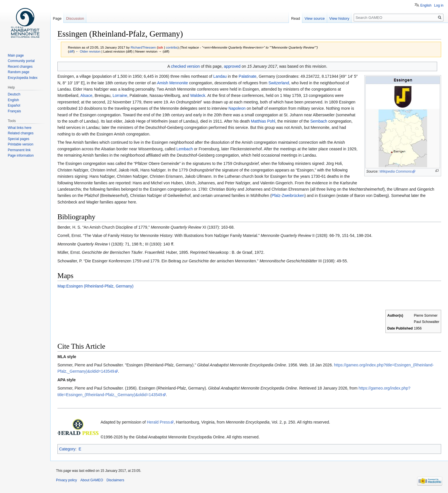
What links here (20, 128)
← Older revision (88, 51)
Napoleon (237, 108)
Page (57, 18)
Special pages (18, 139)
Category (67, 449)
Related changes (21, 133)
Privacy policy (66, 480)
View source (315, 18)
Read (296, 18)
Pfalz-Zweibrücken (288, 195)
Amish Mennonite (173, 83)
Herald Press (158, 422)
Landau (220, 76)
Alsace (86, 95)
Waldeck (198, 95)
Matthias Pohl (263, 121)
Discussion (75, 18)
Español (14, 105)
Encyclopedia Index (23, 78)
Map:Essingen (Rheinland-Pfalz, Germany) (95, 286)
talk (161, 47)
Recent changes (20, 67)
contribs (172, 47)
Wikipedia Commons (396, 171)
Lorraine (120, 95)
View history (339, 18)
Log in (439, 5)
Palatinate (247, 76)
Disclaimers (115, 480)
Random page (18, 72)
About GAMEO (92, 480)
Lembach (185, 149)
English (426, 5)
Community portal (21, 61)
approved (232, 66)
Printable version (20, 144)
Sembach (319, 121)
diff (71, 51)
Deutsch (14, 94)
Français (14, 111)
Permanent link (19, 150)
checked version (185, 66)
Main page (16, 55)
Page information (21, 155)
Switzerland (279, 83)
